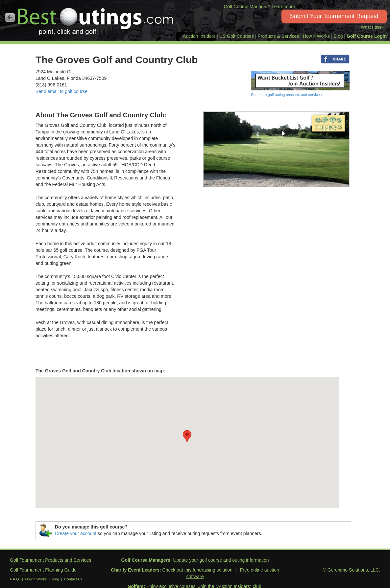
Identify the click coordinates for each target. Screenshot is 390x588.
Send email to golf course (61, 91)
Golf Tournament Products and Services (50, 560)
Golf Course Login (367, 36)
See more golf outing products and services (286, 95)
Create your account (76, 533)
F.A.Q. (15, 579)
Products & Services (278, 36)
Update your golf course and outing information (221, 560)
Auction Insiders (199, 36)
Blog (338, 36)
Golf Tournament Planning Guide (43, 570)
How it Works (316, 36)
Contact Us (73, 579)
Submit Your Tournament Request (334, 16)
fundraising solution (213, 570)
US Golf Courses (237, 36)
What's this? (372, 27)
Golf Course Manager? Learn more (259, 7)
